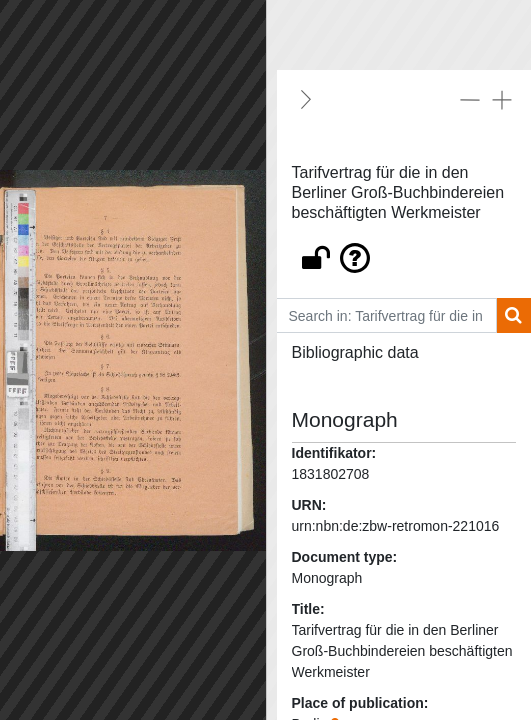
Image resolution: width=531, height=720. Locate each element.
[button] (404, 253)
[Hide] (306, 99)
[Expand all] (502, 99)
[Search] (513, 315)
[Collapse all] (470, 99)
